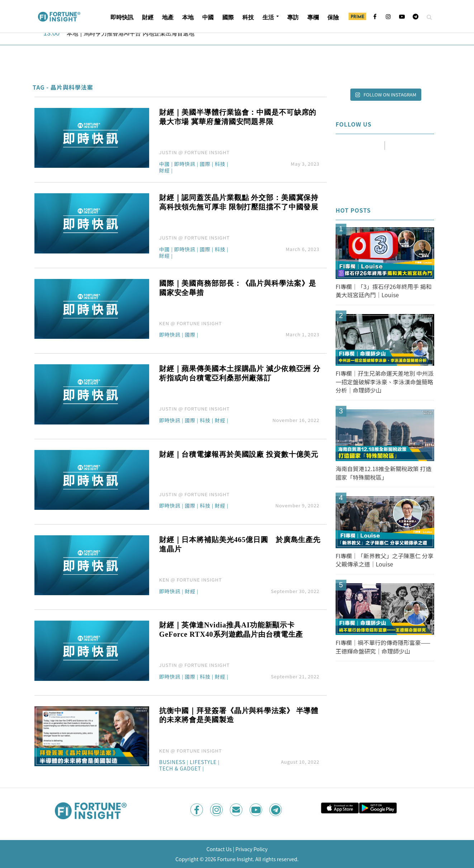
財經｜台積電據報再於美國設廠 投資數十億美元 (239, 454)
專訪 (293, 17)
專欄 (313, 17)
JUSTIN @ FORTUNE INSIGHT (195, 152)
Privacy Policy (251, 849)
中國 (208, 17)
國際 (228, 17)
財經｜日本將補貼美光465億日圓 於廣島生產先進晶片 (240, 544)
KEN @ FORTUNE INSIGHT (191, 323)
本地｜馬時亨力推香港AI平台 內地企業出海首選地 (131, 34)
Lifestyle (203, 762)
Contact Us (219, 849)
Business (172, 762)
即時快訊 (122, 17)
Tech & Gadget (180, 769)
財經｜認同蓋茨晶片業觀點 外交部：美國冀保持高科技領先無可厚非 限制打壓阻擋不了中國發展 (239, 202)
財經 (148, 17)
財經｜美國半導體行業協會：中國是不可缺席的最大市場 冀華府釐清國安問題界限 (238, 117)
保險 (333, 17)
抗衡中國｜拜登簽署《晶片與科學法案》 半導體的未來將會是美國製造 (239, 715)
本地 (188, 17)
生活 (268, 17)
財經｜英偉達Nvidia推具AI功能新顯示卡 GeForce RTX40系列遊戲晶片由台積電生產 (231, 630)
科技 (248, 17)
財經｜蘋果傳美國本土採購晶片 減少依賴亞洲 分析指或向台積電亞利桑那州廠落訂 (240, 373)
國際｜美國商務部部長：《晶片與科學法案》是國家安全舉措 (238, 288)
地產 (168, 17)
